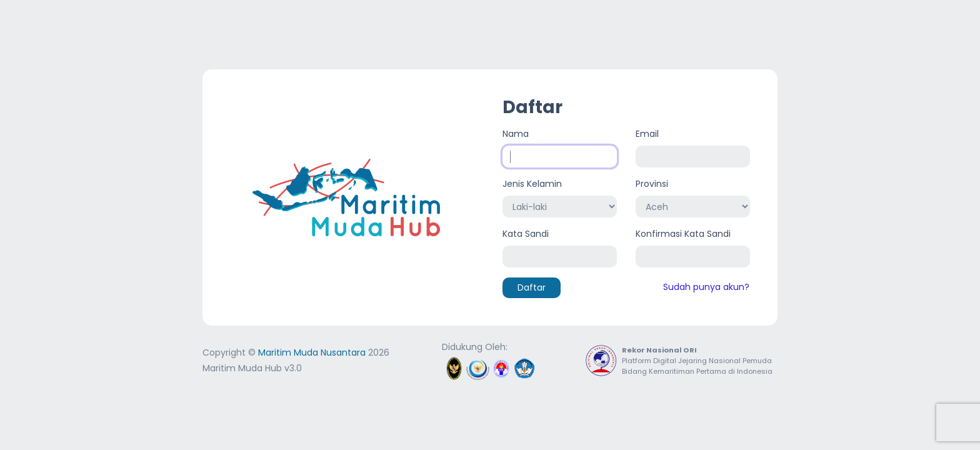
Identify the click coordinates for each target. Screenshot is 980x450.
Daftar (532, 287)
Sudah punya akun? (706, 287)
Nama (516, 134)
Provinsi (652, 184)
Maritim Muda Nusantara (312, 352)
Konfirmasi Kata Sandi (683, 234)
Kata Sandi (526, 234)
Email (647, 134)
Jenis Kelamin (532, 184)
